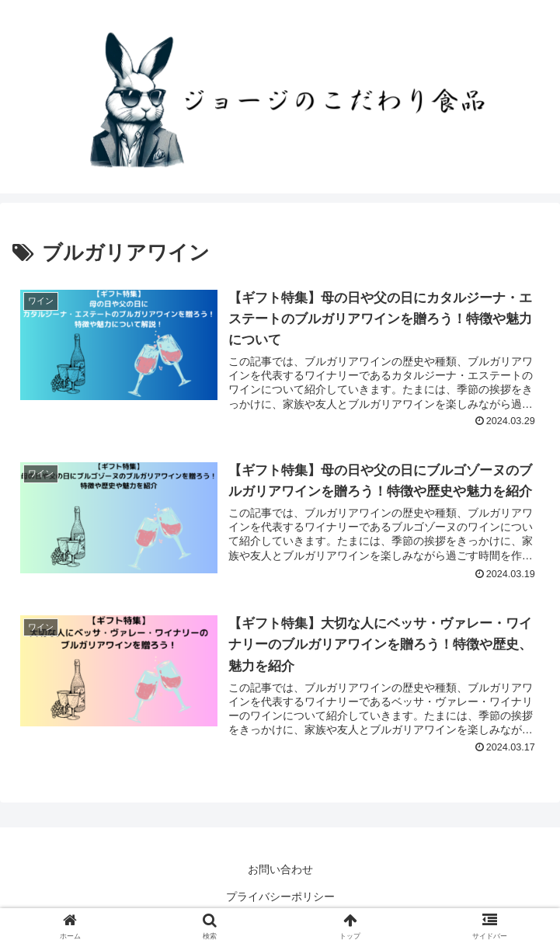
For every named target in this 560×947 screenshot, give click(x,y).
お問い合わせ (280, 869)
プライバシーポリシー (280, 897)
